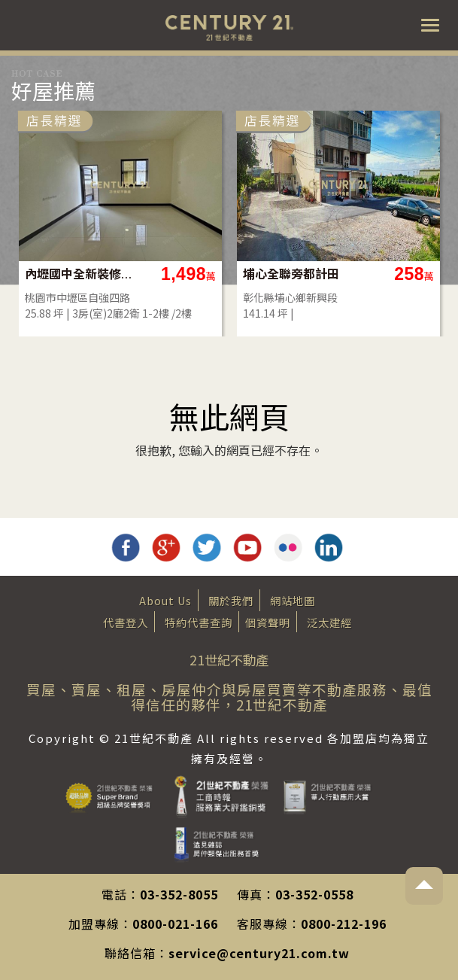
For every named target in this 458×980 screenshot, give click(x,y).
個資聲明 (268, 622)
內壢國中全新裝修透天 (79, 274)
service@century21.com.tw (259, 953)
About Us (165, 600)
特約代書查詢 (199, 622)
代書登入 (126, 622)
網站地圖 (293, 600)
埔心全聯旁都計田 (291, 274)
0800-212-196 (344, 924)
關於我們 (231, 600)
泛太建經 (329, 622)
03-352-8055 (179, 894)
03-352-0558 (314, 894)
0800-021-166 (175, 924)
